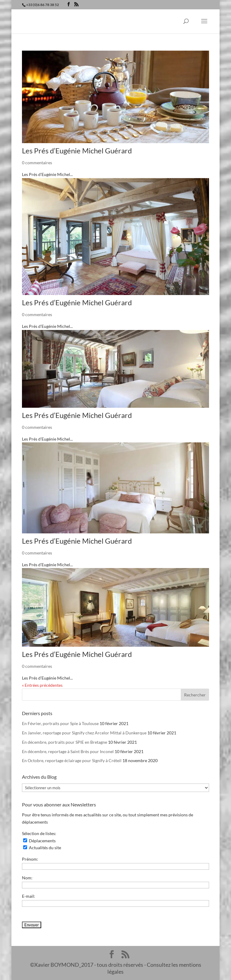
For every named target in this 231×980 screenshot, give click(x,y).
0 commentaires (37, 163)
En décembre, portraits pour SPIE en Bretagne (65, 742)
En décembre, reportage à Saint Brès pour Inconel (68, 751)
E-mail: (29, 896)
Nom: (27, 878)
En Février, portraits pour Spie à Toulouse (60, 723)
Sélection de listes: (39, 833)
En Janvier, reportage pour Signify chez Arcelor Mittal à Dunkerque (84, 733)
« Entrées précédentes (42, 685)
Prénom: (30, 859)
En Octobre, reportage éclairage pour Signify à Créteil (72, 760)
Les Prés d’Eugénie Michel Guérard (77, 151)
